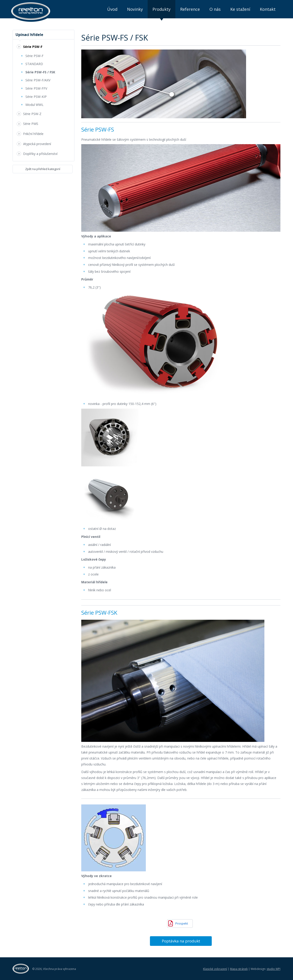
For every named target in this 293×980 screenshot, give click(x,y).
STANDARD (34, 64)
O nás (215, 9)
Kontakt (268, 9)
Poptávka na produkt (181, 941)
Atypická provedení (37, 144)
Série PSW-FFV (36, 88)
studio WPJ (274, 969)
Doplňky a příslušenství (40, 154)
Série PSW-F (33, 47)
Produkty (161, 9)
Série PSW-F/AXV (38, 80)
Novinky (135, 9)
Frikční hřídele (33, 134)
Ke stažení (240, 9)
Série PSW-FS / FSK (40, 72)
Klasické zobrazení (215, 969)
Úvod (112, 9)
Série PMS (31, 124)
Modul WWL (34, 105)
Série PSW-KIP (36, 97)
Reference (190, 9)
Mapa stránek (239, 969)
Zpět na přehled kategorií (43, 169)
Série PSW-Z (32, 114)
